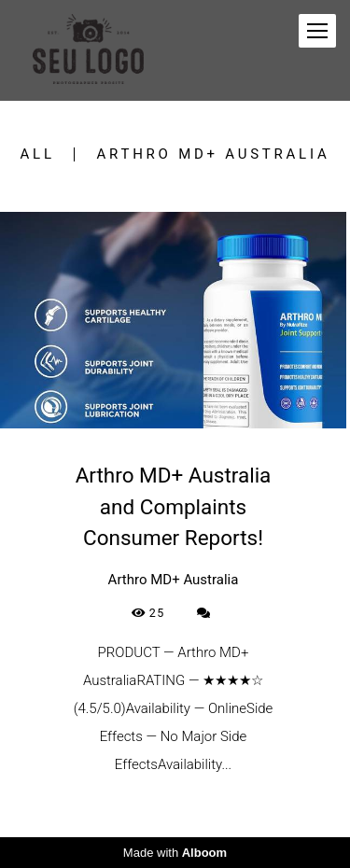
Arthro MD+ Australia (214, 154)
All (38, 154)
